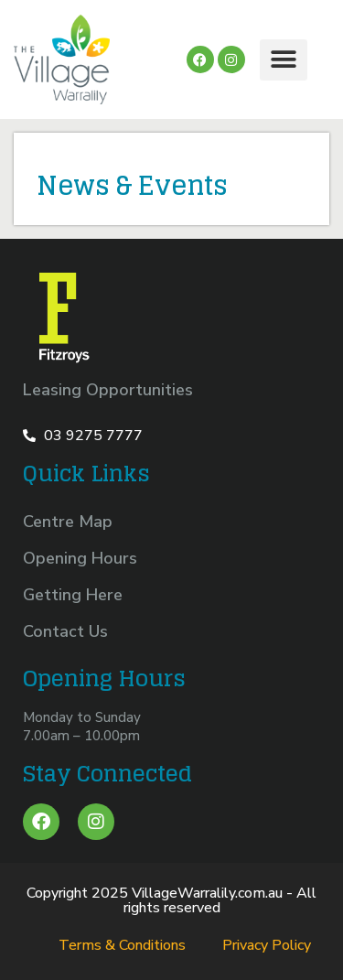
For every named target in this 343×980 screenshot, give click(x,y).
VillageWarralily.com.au (207, 893)
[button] (284, 60)
